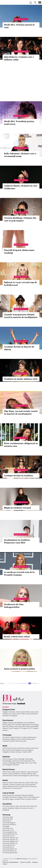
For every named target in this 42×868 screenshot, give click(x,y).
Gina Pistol (26, 726)
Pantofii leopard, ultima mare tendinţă (19, 251)
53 (24, 683)
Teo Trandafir (16, 724)
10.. (9, 683)
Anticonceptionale (25, 761)
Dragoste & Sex (9, 709)
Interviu (12, 806)
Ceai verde (33, 763)
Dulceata (5, 784)
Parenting (31, 797)
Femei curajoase (26, 799)
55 (28, 683)
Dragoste (6, 712)
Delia (20, 726)
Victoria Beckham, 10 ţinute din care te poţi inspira (20, 219)
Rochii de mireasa (24, 748)
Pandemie (6, 810)
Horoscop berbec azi (9, 851)
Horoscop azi (7, 821)
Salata (27, 783)
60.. (38, 683)
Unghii (12, 737)
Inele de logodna (28, 750)
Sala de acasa (34, 775)
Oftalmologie (20, 763)
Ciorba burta (7, 788)
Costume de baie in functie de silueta (19, 348)
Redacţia (35, 862)
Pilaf (16, 786)
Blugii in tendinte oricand (17, 508)
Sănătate (6, 757)
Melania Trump (8, 728)
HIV (4, 765)
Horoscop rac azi (8, 830)
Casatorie (6, 714)
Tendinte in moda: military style (21, 379)
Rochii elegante (16, 750)
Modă (5, 746)
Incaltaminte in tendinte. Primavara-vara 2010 (17, 541)
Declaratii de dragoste (10, 716)
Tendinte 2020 (27, 752)
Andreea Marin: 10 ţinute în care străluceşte (21, 187)
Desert (5, 786)
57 (32, 683)
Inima (15, 759)
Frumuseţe (7, 735)
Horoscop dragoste (9, 823)
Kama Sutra (16, 714)
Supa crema (25, 784)
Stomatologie (7, 761)
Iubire (37, 712)
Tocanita (12, 784)
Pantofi (8, 750)
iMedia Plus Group (22, 859)
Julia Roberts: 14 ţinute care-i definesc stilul (19, 58)
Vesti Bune (24, 808)
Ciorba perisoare (24, 786)
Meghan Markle (8, 723)
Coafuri (25, 737)
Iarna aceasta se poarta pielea (19, 669)
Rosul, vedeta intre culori (17, 637)
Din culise (6, 806)
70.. (40, 683)
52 (22, 683)
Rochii (7, 737)
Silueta (15, 775)
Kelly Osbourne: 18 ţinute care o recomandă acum (20, 155)
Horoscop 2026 (8, 817)
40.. (16, 683)
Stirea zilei (19, 806)
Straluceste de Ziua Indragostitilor (14, 606)
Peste (20, 783)
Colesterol (15, 761)
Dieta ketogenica (24, 775)
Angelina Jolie (26, 724)
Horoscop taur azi (8, 836)
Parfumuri (18, 737)
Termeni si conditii (25, 862)
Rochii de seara (12, 748)
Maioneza (11, 786)
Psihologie (21, 759)
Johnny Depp (7, 724)
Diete (4, 772)
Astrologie (6, 826)
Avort (27, 763)
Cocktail (18, 784)
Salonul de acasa (21, 741)
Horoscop (6, 815)
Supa (36, 783)
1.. (7, 683)
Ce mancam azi (17, 788)
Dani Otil (5, 726)
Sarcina (5, 759)
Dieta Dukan (16, 772)
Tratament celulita (9, 741)
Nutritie (23, 774)
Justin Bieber (34, 726)
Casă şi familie (8, 793)
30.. (14, 683)
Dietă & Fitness (9, 769)
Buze (18, 739)
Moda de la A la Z (21, 19)
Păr (4, 737)
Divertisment (8, 720)
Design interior (23, 797)
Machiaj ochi (30, 739)
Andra (16, 726)
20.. (11, 683)
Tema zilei (26, 806)
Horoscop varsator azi (10, 843)
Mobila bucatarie (8, 795)
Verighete (6, 752)
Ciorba (15, 783)
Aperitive (33, 784)
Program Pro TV (27, 728)
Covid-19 (31, 808)
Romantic (12, 712)
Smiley (11, 726)
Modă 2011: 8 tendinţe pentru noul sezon (19, 123)
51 (20, 683)
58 (34, 683)
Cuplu (32, 712)
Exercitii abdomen (14, 774)
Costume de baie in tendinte (19, 475)
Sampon (13, 739)
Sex (11, 714)
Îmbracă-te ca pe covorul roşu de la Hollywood (21, 284)
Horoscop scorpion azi (10, 839)
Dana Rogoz (35, 724)
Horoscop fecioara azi (10, 834)
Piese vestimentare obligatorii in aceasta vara (21, 445)
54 (26, 683)
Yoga (29, 772)
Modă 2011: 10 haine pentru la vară (19, 26)
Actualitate (7, 804)
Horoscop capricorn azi (10, 838)
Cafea (32, 783)
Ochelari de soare (15, 752)
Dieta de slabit (31, 774)
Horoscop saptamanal (10, 853)
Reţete (5, 780)
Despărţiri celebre (14, 808)
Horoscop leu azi (8, 847)
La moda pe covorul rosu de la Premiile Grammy (19, 573)
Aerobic (5, 774)
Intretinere (35, 772)
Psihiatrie (16, 765)
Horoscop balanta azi (10, 849)
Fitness (9, 772)
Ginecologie (29, 759)
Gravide (17, 799)
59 (35, 683)
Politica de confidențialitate (10, 862)
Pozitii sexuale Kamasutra (29, 714)
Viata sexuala (20, 712)
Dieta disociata (7, 775)
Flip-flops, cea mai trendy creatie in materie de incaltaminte (21, 412)
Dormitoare (13, 797)
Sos (24, 783)
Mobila (31, 795)
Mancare (5, 783)
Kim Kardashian (30, 723)
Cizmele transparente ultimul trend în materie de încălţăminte (21, 316)
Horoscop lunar (8, 828)
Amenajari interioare (21, 795)
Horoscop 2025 (8, 819)
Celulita (23, 739)
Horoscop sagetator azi (10, 841)
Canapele (6, 797)
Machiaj (30, 737)
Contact (5, 864)
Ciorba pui (33, 786)
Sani (35, 737)
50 (18, 683)
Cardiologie (12, 763)
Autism (34, 799)
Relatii (28, 712)
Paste (11, 783)
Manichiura (6, 739)
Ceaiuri (10, 759)
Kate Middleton (19, 723)
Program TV (17, 728)
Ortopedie (9, 765)
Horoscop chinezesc (9, 825)
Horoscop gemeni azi (10, 832)
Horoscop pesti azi (9, 845)
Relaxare (24, 772)
